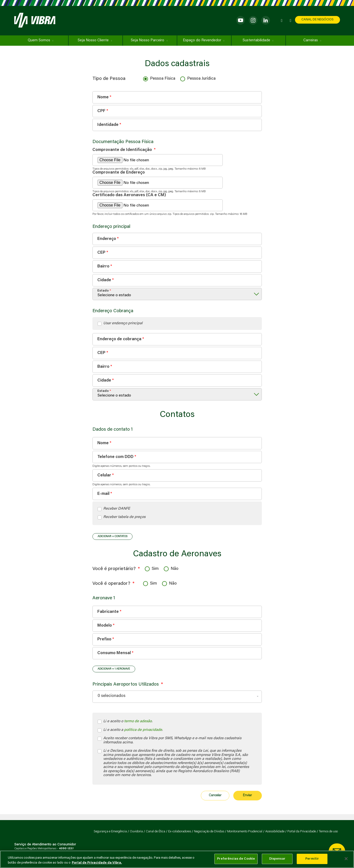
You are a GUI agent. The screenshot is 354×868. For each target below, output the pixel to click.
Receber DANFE (117, 509)
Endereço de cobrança (119, 339)
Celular (104, 475)
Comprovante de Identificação (124, 150)
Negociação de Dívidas (209, 831)
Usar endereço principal (123, 323)
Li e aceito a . (133, 730)
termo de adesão (138, 721)
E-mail (103, 494)
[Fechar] (346, 859)
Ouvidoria (136, 831)
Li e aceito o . (128, 722)
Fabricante (108, 612)
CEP (101, 253)
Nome (103, 97)
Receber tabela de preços (124, 517)
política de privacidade (143, 730)
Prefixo (104, 640)
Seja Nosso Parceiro (147, 40)
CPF (101, 111)
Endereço (107, 239)
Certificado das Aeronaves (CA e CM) (129, 195)
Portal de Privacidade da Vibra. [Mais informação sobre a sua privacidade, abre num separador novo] (97, 863)
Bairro (103, 266)
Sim (155, 569)
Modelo (105, 626)
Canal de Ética (155, 831)
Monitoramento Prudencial (245, 831)
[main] (177, 859)
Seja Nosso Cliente (93, 40)
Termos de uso (328, 831)
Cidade (104, 280)
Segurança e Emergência (110, 831)
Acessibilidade (275, 831)
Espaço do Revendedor (202, 40)
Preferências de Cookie (236, 859)
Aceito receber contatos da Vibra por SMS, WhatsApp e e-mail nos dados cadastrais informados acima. (173, 740)
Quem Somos (39, 40)
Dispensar (277, 859)
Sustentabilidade (256, 40)
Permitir (312, 859)
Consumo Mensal (114, 653)
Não (175, 569)
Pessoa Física (163, 79)
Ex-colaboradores (180, 831)
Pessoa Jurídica (201, 79)
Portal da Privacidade (302, 831)
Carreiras (311, 40)
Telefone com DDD (115, 457)
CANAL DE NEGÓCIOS (317, 20)
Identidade (108, 125)
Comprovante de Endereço (119, 173)
